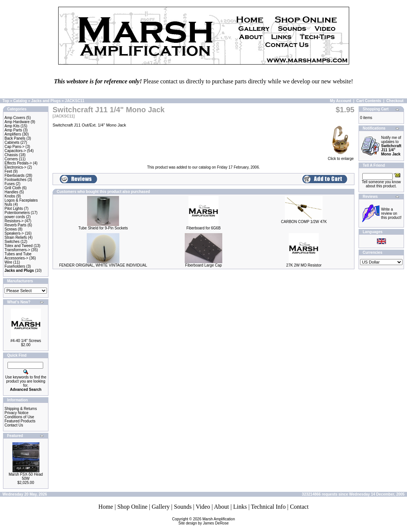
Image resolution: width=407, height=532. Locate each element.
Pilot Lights (14, 209)
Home (106, 507)
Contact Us (14, 425)
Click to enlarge (341, 157)
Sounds (183, 507)
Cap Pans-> (14, 147)
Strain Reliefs (16, 237)
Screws (11, 229)
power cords (15, 217)
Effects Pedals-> (18, 163)
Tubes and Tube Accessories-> (18, 256)
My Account (341, 101)
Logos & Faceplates (21, 200)
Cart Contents (369, 101)
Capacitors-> (15, 151)
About (222, 507)
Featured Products (20, 421)
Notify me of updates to (391, 146)
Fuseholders (15, 266)
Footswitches (15, 180)
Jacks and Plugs (46, 101)
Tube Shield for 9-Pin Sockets (103, 228)
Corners (11, 159)
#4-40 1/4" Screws (26, 341)
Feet (8, 171)
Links (240, 507)
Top (6, 101)
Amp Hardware (17, 122)
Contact (299, 507)
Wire (8, 262)
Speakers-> (14, 233)
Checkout (395, 101)
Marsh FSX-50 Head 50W (26, 476)
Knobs (10, 196)
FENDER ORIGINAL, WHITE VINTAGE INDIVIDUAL (103, 265)
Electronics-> (15, 167)
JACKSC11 (75, 101)
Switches (12, 242)
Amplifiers (13, 134)
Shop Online (132, 507)
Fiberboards (14, 176)
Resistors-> (14, 221)
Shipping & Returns (21, 409)
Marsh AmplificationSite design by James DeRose (207, 521)
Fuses (10, 184)
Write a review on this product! (391, 213)
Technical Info (268, 507)
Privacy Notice (17, 413)
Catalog (20, 101)
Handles (11, 192)
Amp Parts (13, 130)
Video (203, 507)
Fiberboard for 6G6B (203, 228)
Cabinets (12, 142)
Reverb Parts (15, 225)
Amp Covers (15, 118)
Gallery (161, 507)
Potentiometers (17, 213)
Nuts (8, 204)
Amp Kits (12, 126)
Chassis (11, 155)
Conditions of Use (19, 417)
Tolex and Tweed (19, 246)
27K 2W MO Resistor (304, 265)
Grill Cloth (13, 188)
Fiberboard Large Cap (203, 265)
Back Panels (15, 138)
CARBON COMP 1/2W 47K (304, 222)
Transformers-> (17, 250)
